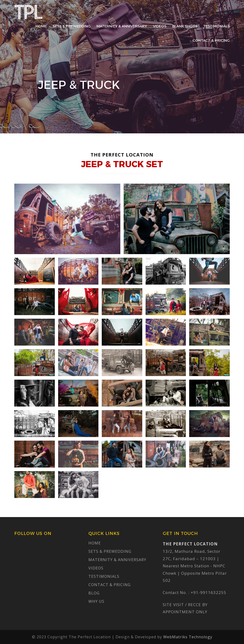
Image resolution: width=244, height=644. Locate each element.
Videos (160, 26)
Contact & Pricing (211, 40)
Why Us (96, 601)
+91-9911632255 (208, 592)
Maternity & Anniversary (122, 26)
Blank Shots (185, 26)
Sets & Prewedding (72, 26)
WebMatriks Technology (188, 637)
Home (41, 26)
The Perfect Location (28, 12)
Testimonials (216, 26)
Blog (94, 593)
